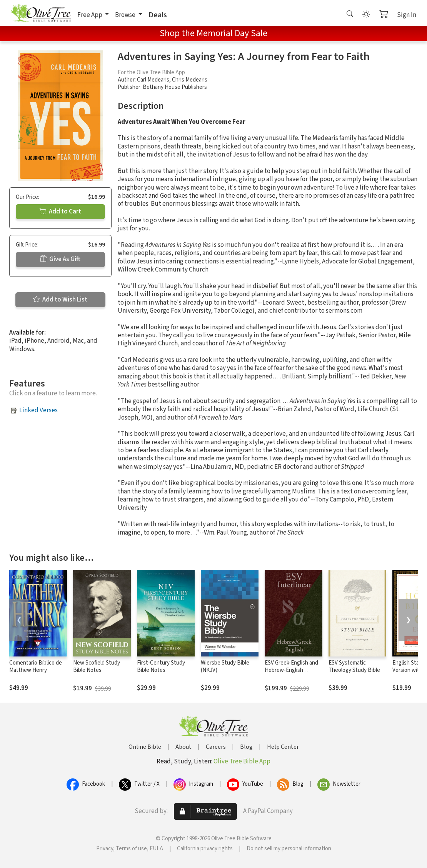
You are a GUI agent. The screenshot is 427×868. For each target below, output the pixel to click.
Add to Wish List (60, 300)
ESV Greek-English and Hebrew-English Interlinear (291, 670)
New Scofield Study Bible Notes (97, 666)
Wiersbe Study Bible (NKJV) (225, 666)
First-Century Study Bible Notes (161, 666)
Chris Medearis (190, 80)
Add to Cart (60, 212)
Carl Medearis (153, 80)
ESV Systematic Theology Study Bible (354, 666)
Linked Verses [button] (38, 410)
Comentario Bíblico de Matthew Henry (36, 666)
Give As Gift (60, 259)
